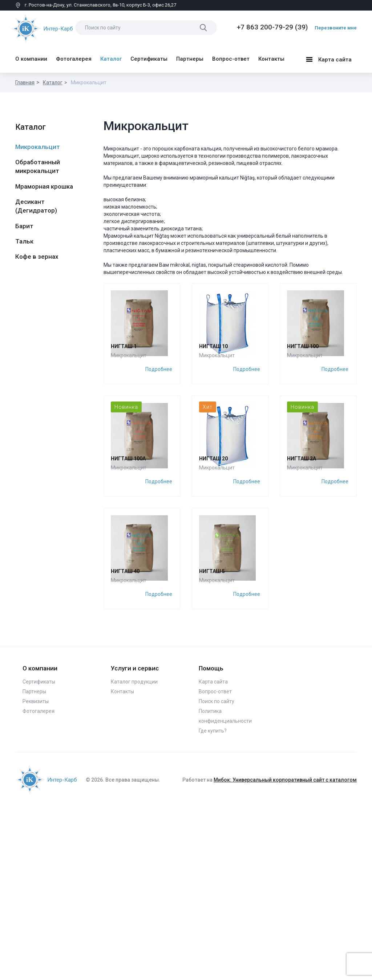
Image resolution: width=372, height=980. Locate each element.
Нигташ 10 (214, 403)
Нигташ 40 (126, 745)
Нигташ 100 (304, 403)
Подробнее (159, 425)
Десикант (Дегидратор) (36, 203)
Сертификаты (149, 56)
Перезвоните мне (336, 28)
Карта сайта (329, 58)
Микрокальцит (38, 144)
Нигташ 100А (129, 574)
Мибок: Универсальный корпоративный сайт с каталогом (285, 953)
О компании (31, 56)
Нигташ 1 (124, 403)
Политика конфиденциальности (225, 889)
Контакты (271, 56)
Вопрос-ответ (231, 56)
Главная (25, 80)
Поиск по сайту (217, 874)
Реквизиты (36, 874)
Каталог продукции (134, 855)
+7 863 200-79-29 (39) (272, 27)
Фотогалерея (74, 56)
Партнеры (190, 56)
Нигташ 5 (212, 745)
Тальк (24, 239)
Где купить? (213, 904)
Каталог (111, 56)
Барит (24, 223)
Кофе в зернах (37, 254)
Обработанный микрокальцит (38, 164)
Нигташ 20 (214, 574)
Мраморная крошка (44, 184)
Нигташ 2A (302, 574)
